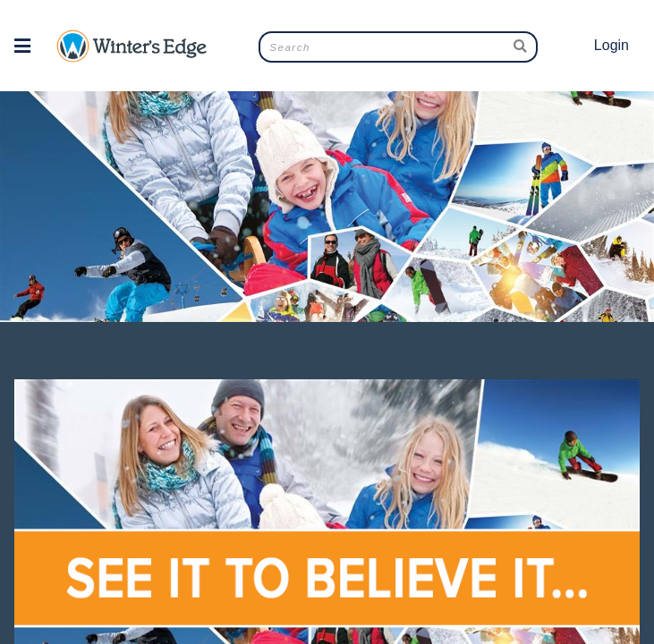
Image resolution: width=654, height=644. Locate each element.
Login (612, 45)
